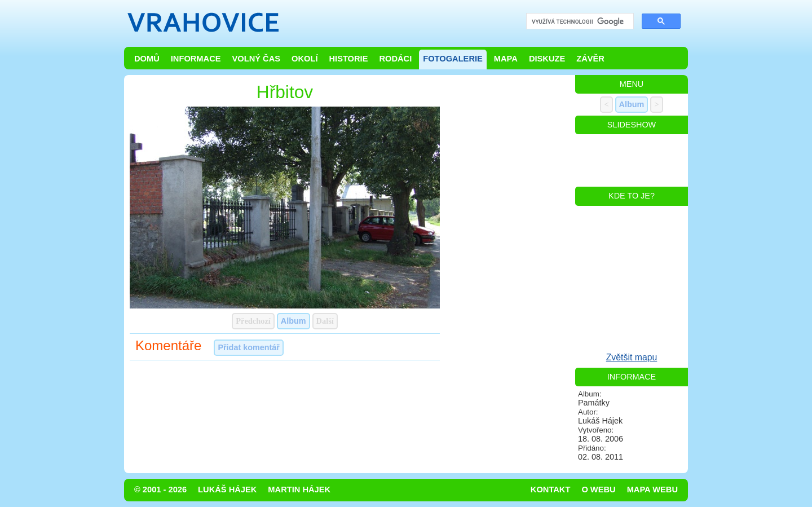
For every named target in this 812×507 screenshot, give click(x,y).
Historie (348, 59)
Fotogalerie (453, 59)
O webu (598, 490)
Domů (147, 59)
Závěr (590, 59)
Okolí (304, 59)
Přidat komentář (249, 347)
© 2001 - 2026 (160, 490)
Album (294, 321)
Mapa (506, 59)
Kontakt (551, 490)
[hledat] (579, 22)
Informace (196, 59)
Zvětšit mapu (632, 357)
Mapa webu (652, 490)
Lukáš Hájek (227, 490)
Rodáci (395, 59)
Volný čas (257, 59)
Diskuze (547, 59)
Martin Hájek (299, 490)
